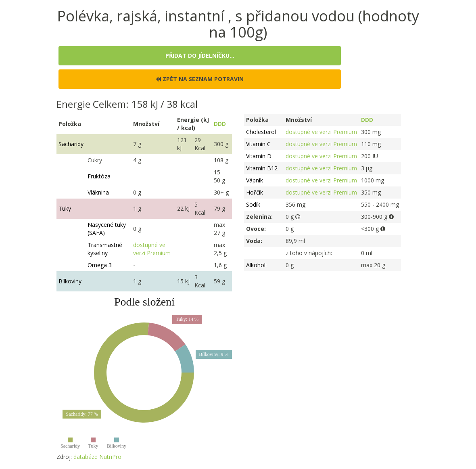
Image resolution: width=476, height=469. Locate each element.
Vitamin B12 (262, 168)
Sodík (253, 204)
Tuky (65, 208)
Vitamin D (259, 156)
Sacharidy (71, 144)
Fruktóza (99, 176)
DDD (220, 124)
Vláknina (98, 192)
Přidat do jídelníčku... (200, 55)
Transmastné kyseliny (105, 249)
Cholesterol (261, 132)
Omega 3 (100, 265)
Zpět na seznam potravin (200, 79)
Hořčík (255, 192)
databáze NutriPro (97, 457)
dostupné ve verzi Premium (152, 249)
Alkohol (256, 265)
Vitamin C (258, 144)
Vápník (255, 180)
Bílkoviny (70, 281)
